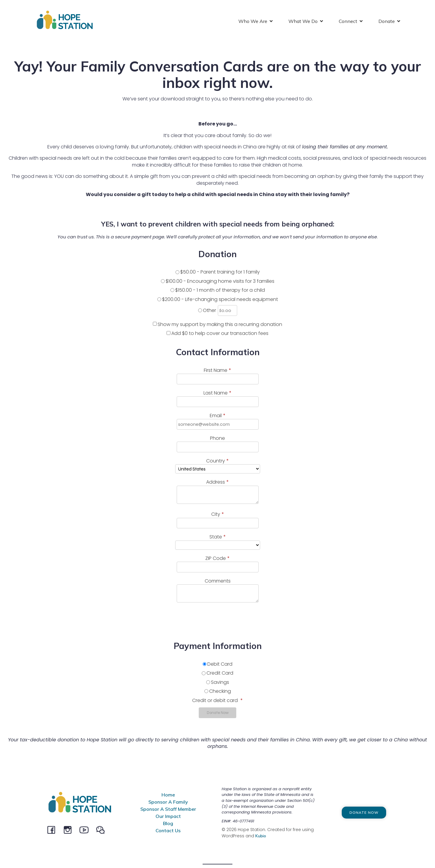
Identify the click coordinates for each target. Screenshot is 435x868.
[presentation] (50, 621)
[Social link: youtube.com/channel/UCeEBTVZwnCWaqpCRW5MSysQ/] (86, 831)
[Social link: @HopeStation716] (103, 831)
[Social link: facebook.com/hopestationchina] (53, 831)
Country (218, 462)
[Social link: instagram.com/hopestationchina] (70, 831)
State (218, 538)
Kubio (261, 837)
